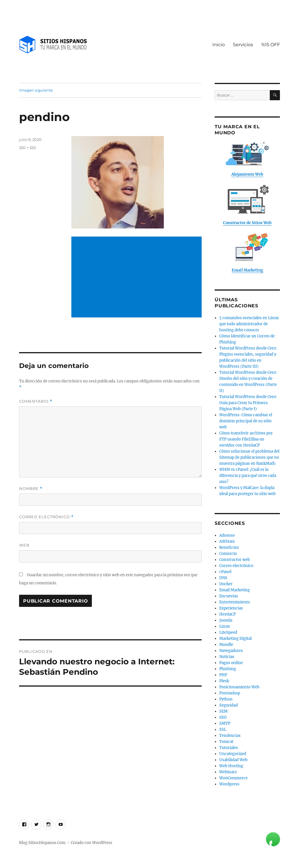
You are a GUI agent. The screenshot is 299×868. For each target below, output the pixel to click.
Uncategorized (233, 754)
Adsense (227, 535)
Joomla (226, 620)
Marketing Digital (235, 639)
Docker (226, 584)
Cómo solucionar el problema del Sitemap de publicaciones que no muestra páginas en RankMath (249, 457)
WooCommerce (233, 778)
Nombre (31, 489)
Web (24, 545)
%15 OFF (271, 45)
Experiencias (231, 608)
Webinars (228, 772)
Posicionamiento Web (239, 687)
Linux (225, 626)
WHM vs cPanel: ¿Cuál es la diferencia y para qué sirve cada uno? (248, 476)
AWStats (227, 541)
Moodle (226, 645)
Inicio (219, 45)
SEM (223, 711)
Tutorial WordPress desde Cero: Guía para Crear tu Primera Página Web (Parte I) (248, 403)
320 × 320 (28, 148)
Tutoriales (229, 748)
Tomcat (226, 742)
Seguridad (229, 705)
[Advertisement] (138, 278)
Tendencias (230, 736)
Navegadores (231, 651)
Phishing (228, 669)
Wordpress (229, 784)
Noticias (227, 657)
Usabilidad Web (233, 760)
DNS (223, 578)
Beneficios (229, 548)
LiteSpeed (228, 632)
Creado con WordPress (92, 843)
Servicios (243, 45)
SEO (223, 717)
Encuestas (229, 596)
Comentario (36, 401)
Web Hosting (231, 766)
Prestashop (230, 693)
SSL (223, 729)
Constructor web (235, 560)
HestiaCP (227, 614)
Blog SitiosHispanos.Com (42, 843)
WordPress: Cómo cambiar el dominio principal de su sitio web (246, 421)
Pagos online (231, 663)
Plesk (224, 681)
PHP (223, 675)
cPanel (225, 572)
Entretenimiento (235, 602)
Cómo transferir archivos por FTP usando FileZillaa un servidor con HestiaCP (246, 439)
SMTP (225, 723)
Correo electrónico (46, 517)
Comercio (228, 554)
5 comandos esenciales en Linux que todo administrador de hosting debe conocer (249, 324)
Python (226, 699)
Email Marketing (235, 590)
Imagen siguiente (36, 90)
